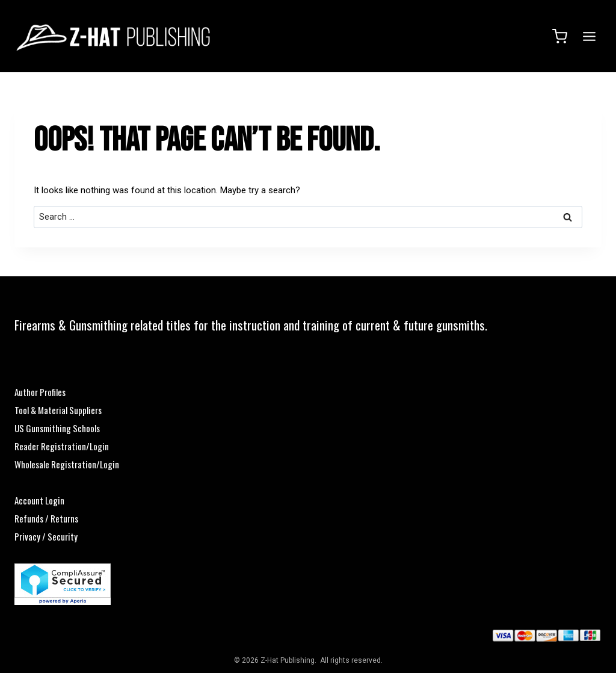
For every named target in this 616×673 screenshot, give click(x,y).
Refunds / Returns (46, 518)
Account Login (39, 500)
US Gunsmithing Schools (57, 428)
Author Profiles (40, 392)
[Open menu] (587, 36)
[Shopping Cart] (560, 36)
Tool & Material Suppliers (58, 410)
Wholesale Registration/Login (67, 464)
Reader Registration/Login (62, 446)
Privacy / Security (46, 536)
